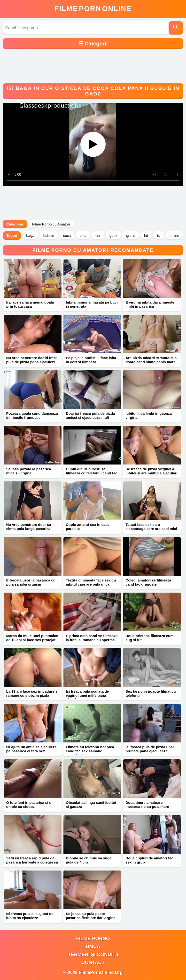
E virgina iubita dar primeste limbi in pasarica (150, 304)
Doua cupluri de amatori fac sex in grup (149, 860)
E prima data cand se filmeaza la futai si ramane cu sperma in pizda (92, 640)
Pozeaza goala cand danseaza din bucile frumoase (32, 415)
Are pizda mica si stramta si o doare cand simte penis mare (151, 360)
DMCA (93, 946)
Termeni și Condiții (93, 954)
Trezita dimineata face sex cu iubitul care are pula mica (91, 582)
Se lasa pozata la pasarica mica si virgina (29, 471)
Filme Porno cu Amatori (51, 224)
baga (30, 236)
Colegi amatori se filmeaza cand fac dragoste (148, 582)
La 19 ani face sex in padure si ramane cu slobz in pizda (32, 693)
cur (98, 236)
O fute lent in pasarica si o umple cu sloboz (29, 805)
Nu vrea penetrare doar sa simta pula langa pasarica (29, 527)
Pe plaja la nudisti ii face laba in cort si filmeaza (91, 360)
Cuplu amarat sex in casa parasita (88, 527)
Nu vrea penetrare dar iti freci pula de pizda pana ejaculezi (31, 360)
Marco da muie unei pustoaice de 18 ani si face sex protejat (32, 638)
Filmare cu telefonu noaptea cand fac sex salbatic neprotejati (90, 751)
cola (83, 236)
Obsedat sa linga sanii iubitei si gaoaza (91, 805)
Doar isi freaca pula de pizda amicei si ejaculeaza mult (90, 415)
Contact (93, 962)
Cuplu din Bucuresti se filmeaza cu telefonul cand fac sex (92, 473)
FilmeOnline (93, 9)
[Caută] (176, 28)
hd (146, 236)
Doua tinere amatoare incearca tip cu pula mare (147, 805)
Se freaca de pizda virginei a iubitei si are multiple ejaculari (151, 471)
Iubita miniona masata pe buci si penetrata (92, 304)
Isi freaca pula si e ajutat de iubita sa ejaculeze (30, 916)
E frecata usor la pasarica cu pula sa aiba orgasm (31, 582)
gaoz (113, 236)
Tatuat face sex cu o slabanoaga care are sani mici (151, 527)
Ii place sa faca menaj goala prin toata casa (30, 304)
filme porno (93, 938)
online (174, 236)
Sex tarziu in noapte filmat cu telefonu (151, 693)
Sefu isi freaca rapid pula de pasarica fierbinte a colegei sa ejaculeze (32, 862)
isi (159, 236)
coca (67, 236)
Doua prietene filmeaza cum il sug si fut (151, 638)
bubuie (49, 236)
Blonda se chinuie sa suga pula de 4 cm (89, 860)
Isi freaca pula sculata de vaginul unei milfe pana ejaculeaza (87, 695)
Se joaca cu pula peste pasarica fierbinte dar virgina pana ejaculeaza (91, 918)
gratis (131, 236)
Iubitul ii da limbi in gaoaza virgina (149, 415)
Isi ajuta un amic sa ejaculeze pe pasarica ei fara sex (31, 749)
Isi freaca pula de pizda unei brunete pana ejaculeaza (150, 749)
